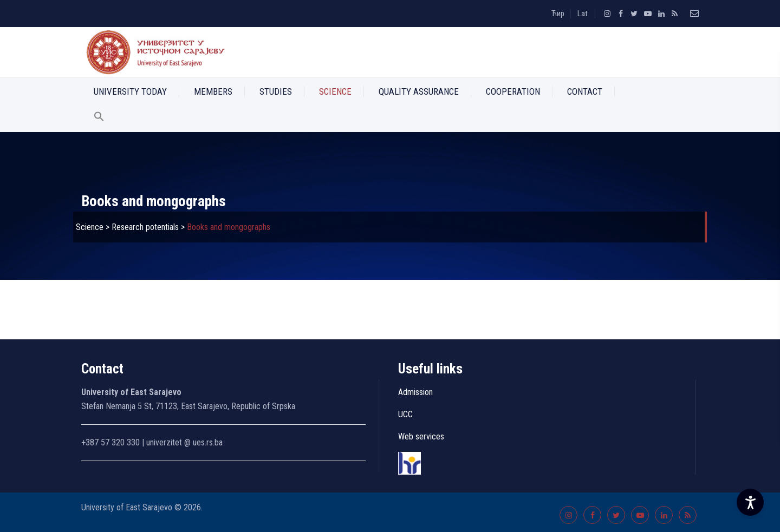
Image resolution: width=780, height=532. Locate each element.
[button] (99, 119)
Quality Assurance (419, 91)
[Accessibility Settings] (750, 502)
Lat (583, 14)
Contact (585, 91)
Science (335, 91)
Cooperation (513, 91)
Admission (415, 392)
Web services (421, 436)
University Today (130, 91)
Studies (276, 91)
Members (213, 91)
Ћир (558, 14)
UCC (405, 414)
